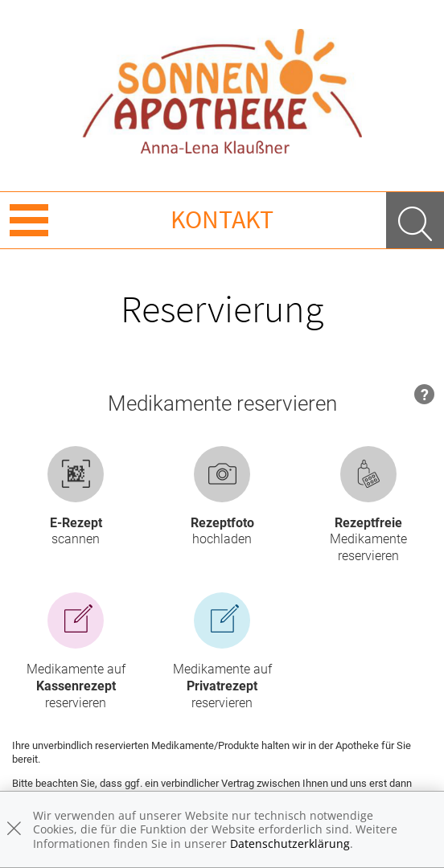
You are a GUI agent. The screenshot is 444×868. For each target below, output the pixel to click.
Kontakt (222, 219)
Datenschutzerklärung (290, 843)
